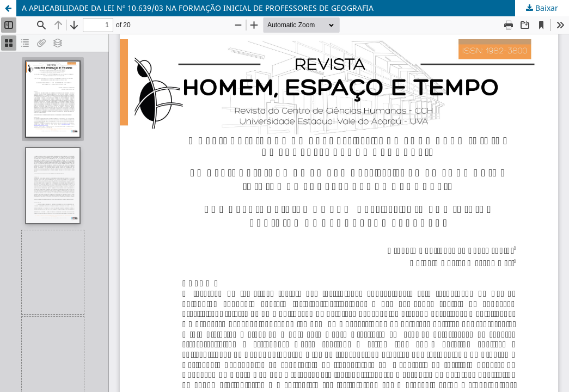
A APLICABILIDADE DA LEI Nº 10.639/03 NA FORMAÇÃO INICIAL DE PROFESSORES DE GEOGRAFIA (198, 8)
